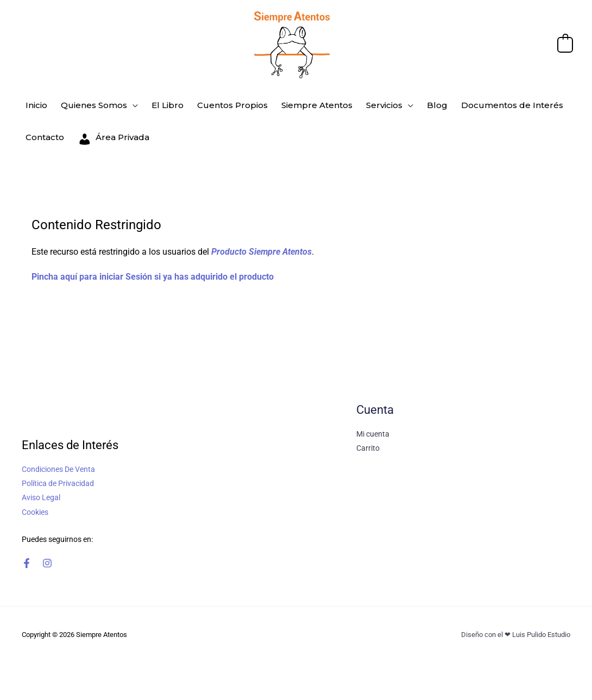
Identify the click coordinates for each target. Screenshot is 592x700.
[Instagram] (47, 551)
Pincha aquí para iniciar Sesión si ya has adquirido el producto (153, 264)
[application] (129, 103)
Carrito (368, 436)
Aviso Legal (41, 485)
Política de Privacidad (58, 471)
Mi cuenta (373, 422)
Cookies (35, 500)
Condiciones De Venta (58, 457)
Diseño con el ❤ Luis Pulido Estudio (516, 623)
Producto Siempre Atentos (262, 239)
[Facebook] (27, 551)
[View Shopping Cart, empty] (565, 44)
